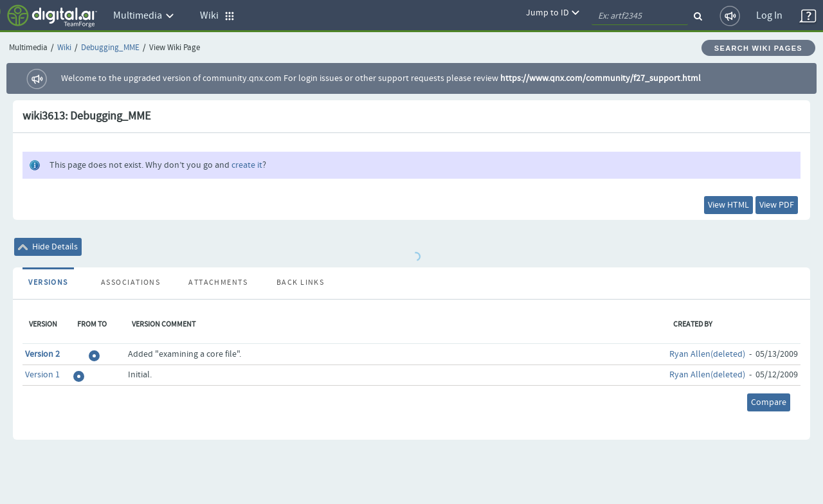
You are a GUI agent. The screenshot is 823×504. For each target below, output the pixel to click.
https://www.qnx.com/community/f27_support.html (601, 78)
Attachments (218, 283)
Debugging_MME (110, 48)
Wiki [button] (217, 16)
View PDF (777, 205)
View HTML (728, 205)
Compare (769, 402)
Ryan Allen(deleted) (707, 354)
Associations (131, 283)
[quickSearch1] (640, 16)
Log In (769, 16)
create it (247, 165)
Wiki (64, 48)
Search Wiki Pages (758, 48)
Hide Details (48, 247)
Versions (48, 283)
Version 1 (42, 375)
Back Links (300, 283)
